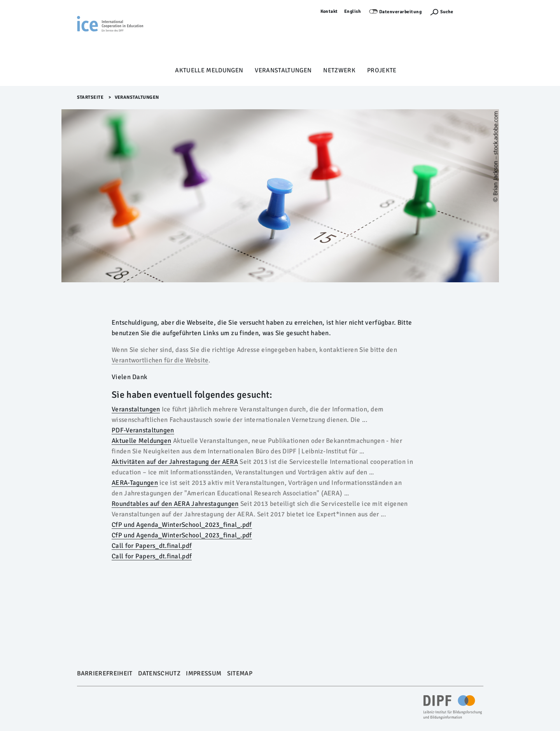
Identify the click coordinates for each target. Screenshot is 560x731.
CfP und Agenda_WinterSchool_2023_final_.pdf (182, 525)
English (353, 11)
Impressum (204, 673)
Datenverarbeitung (401, 12)
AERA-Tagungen (135, 483)
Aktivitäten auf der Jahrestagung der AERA (175, 462)
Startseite (90, 97)
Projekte (382, 70)
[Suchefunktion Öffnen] (441, 12)
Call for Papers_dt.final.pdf (152, 546)
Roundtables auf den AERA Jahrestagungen (175, 504)
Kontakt (329, 11)
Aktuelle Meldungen (209, 70)
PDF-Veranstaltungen (143, 430)
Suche (447, 12)
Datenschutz (159, 673)
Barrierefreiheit (105, 673)
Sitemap (240, 673)
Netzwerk (339, 70)
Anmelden (472, 11)
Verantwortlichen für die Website (160, 360)
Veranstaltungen (283, 70)
